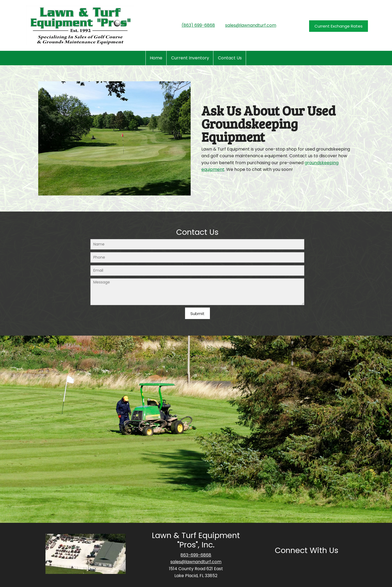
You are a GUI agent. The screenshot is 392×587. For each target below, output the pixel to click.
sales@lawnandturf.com (251, 25)
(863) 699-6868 (198, 25)
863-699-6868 (196, 555)
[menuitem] (156, 58)
